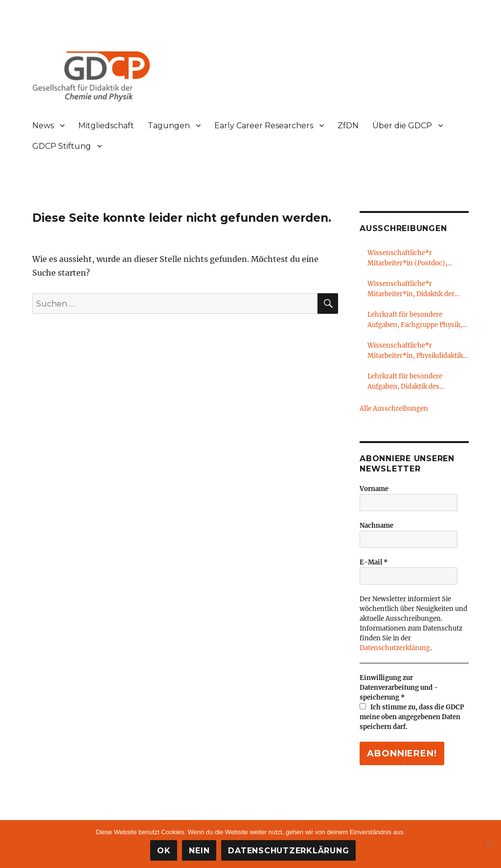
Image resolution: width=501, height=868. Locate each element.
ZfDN (348, 126)
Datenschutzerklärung (395, 648)
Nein (199, 851)
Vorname (374, 489)
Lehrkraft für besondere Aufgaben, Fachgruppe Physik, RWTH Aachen (415, 320)
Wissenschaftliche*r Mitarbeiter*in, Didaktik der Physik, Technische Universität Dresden (416, 289)
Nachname (376, 526)
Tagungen (169, 126)
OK (164, 851)
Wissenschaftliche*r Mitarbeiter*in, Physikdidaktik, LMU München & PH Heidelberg (417, 351)
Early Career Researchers (264, 126)
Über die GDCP (402, 126)
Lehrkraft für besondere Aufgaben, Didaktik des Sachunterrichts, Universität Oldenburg (412, 382)
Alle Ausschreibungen (394, 409)
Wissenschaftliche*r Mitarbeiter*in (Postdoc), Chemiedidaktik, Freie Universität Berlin (407, 258)
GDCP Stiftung (62, 146)
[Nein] (489, 844)
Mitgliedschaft (106, 126)
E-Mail (374, 562)
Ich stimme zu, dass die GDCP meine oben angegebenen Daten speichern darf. (412, 717)
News (43, 126)
